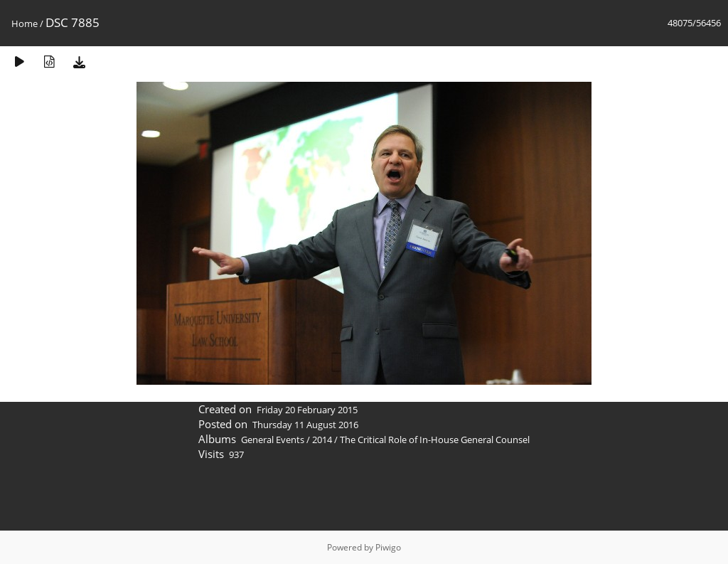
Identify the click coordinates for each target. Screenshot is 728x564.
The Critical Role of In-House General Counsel (435, 440)
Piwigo (388, 547)
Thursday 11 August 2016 (305, 425)
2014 (322, 440)
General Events (273, 440)
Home (25, 23)
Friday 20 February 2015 (307, 410)
